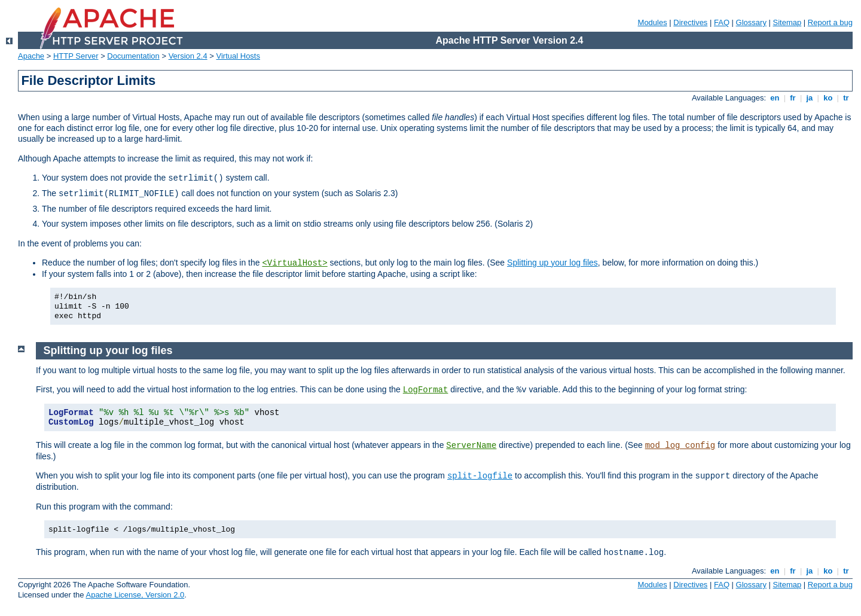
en (775, 98)
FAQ (722, 22)
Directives (690, 22)
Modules (653, 22)
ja (810, 98)
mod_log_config (680, 446)
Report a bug (830, 22)
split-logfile (480, 476)
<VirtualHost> (294, 263)
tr (846, 98)
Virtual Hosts (238, 56)
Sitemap (787, 22)
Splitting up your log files (552, 263)
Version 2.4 (188, 56)
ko (828, 98)
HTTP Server (76, 56)
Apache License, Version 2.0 (135, 595)
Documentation (133, 56)
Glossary (751, 22)
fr (793, 98)
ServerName (471, 446)
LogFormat (426, 390)
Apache (31, 56)
